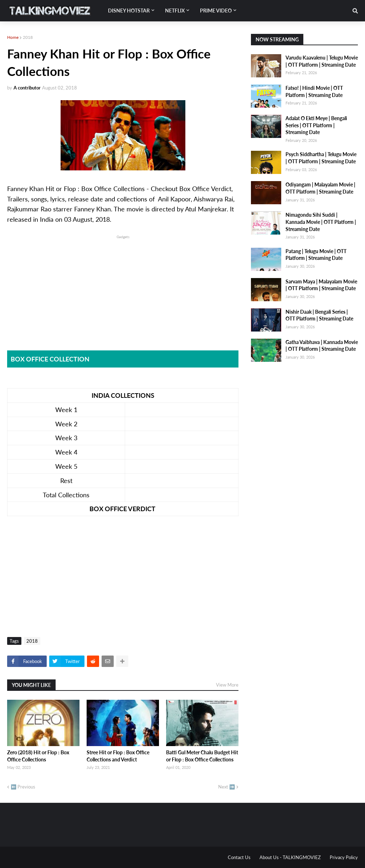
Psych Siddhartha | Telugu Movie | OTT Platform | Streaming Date (321, 158)
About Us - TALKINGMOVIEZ (290, 857)
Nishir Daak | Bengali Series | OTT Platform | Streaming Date (319, 315)
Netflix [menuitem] (175, 11)
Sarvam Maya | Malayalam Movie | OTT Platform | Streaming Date (321, 285)
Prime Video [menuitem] (216, 11)
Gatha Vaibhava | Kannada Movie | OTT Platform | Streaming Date (322, 346)
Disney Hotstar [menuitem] (129, 11)
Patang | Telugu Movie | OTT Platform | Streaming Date (316, 255)
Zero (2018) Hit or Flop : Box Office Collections (38, 756)
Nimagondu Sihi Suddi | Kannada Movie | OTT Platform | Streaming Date (321, 222)
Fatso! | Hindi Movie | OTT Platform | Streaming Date (314, 91)
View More (227, 685)
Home (13, 37)
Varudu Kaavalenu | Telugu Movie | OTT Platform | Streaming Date (322, 61)
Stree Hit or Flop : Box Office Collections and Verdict (118, 756)
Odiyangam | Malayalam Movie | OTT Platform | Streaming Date (320, 188)
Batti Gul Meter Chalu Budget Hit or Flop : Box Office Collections (202, 756)
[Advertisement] (123, 290)
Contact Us (239, 857)
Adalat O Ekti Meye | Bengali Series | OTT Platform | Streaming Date (316, 125)
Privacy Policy (344, 857)
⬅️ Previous (23, 787)
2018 (28, 37)
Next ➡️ (227, 787)
